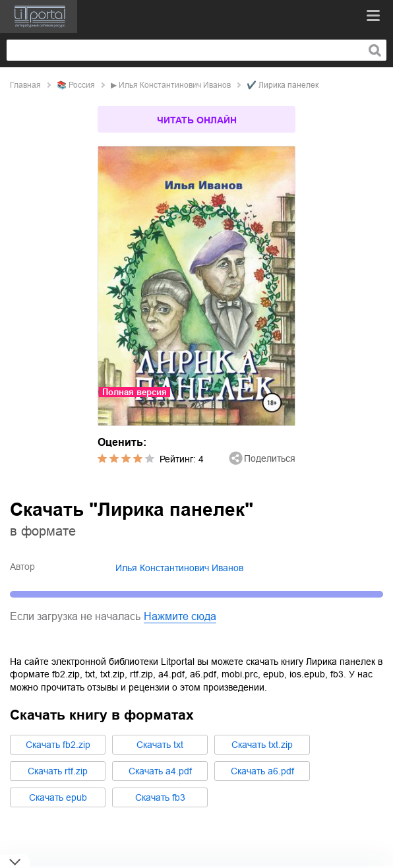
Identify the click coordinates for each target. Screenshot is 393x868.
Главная (25, 85)
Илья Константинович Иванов (175, 85)
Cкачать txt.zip (262, 745)
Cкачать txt (160, 745)
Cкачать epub (58, 797)
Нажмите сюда (180, 616)
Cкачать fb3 (160, 797)
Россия (82, 85)
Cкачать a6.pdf (262, 771)
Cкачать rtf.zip (58, 771)
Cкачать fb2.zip (58, 745)
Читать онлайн (197, 120)
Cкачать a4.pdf (160, 771)
